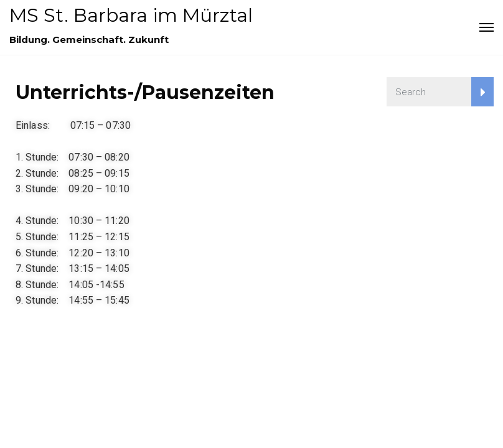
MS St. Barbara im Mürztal (131, 15)
